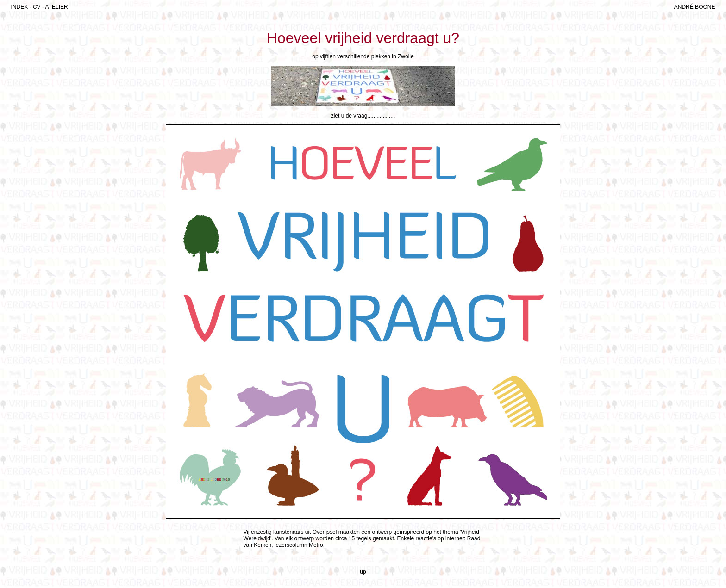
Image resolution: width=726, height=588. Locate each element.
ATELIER (57, 7)
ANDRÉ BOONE (695, 7)
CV (37, 7)
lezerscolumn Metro (299, 545)
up (363, 572)
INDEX (20, 7)
